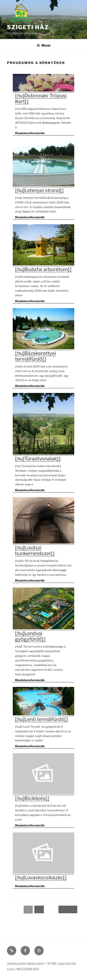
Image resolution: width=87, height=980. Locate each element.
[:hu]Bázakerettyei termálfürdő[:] (35, 356)
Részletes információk (30, 133)
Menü (43, 45)
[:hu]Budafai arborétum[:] (43, 269)
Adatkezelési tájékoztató (25, 963)
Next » (68, 910)
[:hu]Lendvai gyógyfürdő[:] (30, 636)
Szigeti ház (28, 27)
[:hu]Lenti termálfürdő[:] (42, 719)
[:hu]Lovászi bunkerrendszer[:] (35, 550)
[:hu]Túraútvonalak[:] (38, 459)
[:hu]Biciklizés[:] (32, 798)
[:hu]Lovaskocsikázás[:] (41, 877)
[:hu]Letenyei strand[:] (39, 190)
